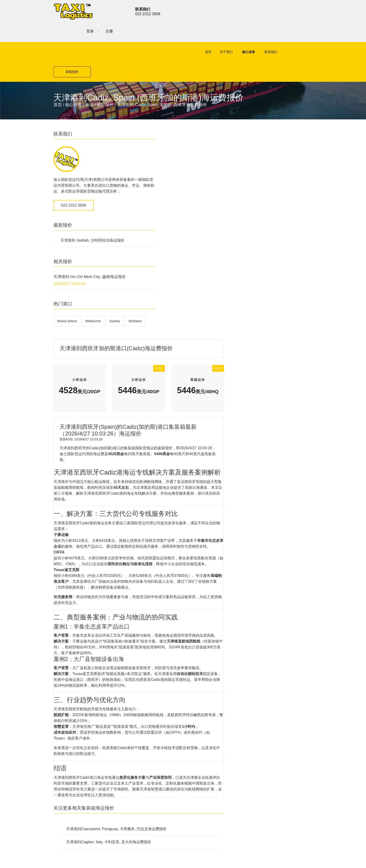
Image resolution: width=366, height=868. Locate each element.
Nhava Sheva (67, 288)
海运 (89, 66)
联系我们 (253, 33)
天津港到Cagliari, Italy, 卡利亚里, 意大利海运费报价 (197, 595)
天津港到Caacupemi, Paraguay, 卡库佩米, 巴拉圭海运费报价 (205, 582)
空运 (132, 673)
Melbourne (93, 288)
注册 (309, 11)
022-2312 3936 (74, 172)
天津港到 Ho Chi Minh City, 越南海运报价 (90, 244)
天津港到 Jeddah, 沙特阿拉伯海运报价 (92, 207)
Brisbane (64, 299)
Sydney (115, 288)
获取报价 (294, 33)
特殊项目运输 (139, 706)
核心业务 (231, 33)
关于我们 (209, 33)
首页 (191, 33)
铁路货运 (136, 698)
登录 (290, 11)
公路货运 (136, 690)
